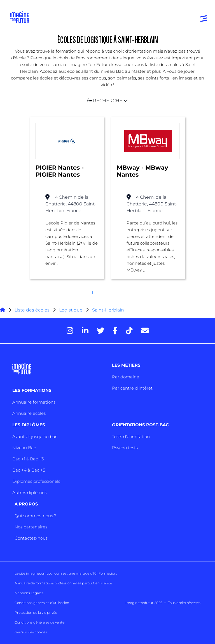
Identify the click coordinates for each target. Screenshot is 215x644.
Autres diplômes (29, 492)
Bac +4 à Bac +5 (29, 470)
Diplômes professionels (36, 481)
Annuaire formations (34, 402)
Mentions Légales (29, 593)
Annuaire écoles (29, 413)
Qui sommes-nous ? (35, 516)
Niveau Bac (24, 448)
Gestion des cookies (31, 632)
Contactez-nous (31, 538)
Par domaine (126, 377)
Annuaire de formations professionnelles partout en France (63, 583)
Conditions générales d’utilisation (42, 603)
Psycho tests (125, 448)
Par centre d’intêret (132, 388)
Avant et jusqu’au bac (35, 436)
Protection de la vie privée (36, 613)
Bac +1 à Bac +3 (28, 459)
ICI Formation (105, 573)
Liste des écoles (32, 310)
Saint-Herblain (108, 310)
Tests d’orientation (131, 436)
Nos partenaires (31, 527)
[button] (107, 101)
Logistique (71, 310)
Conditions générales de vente (39, 622)
